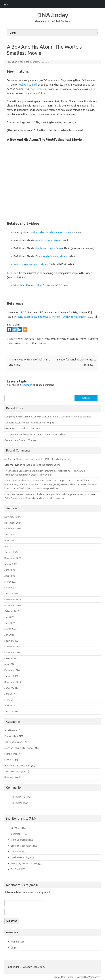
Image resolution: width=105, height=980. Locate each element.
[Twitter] (15, 330)
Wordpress (94, 977)
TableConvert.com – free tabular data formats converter (34, 498)
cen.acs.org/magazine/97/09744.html (39, 317)
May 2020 (9, 664)
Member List (18, 942)
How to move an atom (48, 240)
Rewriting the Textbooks (17, 766)
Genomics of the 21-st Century (53, 21)
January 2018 (11, 688)
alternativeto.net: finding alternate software (28, 475)
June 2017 (10, 694)
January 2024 (11, 552)
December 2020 (13, 646)
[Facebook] (9, 330)
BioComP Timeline (21, 797)
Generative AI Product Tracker (20, 440)
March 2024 (10, 546)
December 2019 (13, 682)
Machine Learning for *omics (19, 748)
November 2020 (13, 652)
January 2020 (11, 676)
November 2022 (13, 605)
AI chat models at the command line (42, 465)
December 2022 (13, 599)
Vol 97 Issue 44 (28, 85)
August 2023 (11, 564)
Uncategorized (26, 339)
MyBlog (8, 459)
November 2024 (13, 529)
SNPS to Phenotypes (24, 846)
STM (34, 343)
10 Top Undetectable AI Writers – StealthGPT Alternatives (35, 434)
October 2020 (12, 658)
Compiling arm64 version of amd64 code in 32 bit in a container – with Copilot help (48, 417)
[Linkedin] (20, 330)
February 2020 (12, 670)
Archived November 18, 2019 (80, 317)
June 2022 (10, 623)
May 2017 (9, 700)
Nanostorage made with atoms (31, 264)
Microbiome (11, 754)
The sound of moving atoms (51, 256)
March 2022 (10, 629)
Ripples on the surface (48, 248)
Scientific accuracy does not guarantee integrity (29, 423)
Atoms (45, 339)
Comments (19, 834)
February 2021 (12, 641)
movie (83, 339)
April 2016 (10, 705)
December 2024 (13, 523)
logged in (27, 385)
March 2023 (10, 582)
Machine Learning (22, 857)
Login (14, 948)
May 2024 (9, 540)
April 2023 (10, 576)
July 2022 (9, 617)
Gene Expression (13, 742)
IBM (53, 339)
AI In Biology (11, 730)
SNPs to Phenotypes (15, 771)
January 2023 (11, 593)
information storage (67, 339)
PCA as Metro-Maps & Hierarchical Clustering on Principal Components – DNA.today (49, 494)
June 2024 (10, 535)
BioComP (18, 869)
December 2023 (13, 558)
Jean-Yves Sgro (21, 62)
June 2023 (10, 570)
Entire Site (19, 828)
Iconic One (60, 977)
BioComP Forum (20, 803)
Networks (9, 760)
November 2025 (13, 517)
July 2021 (9, 635)
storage (43, 343)
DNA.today (53, 15)
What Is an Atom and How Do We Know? (36, 285)
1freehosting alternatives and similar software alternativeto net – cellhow (43, 471)
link (43, 93)
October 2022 (12, 611)
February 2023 (12, 587)
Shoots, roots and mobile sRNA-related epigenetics (43, 459)
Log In (5, 4)
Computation (11, 736)
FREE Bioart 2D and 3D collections (22, 428)
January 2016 (11, 711)
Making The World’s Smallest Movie (51, 232)
